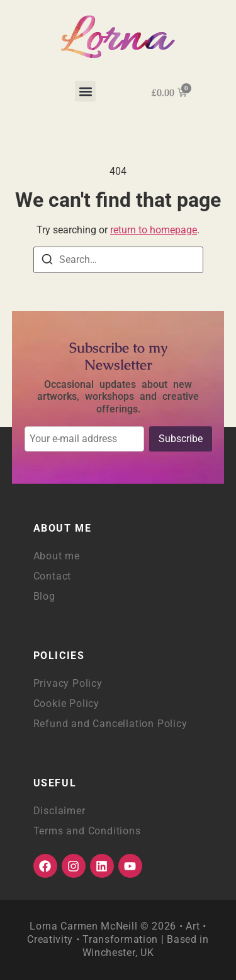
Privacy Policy (68, 683)
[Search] (47, 261)
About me (57, 556)
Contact (53, 576)
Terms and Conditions (87, 831)
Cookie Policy (66, 703)
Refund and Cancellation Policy (110, 724)
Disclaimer (59, 811)
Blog (44, 596)
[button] (85, 91)
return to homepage (154, 230)
